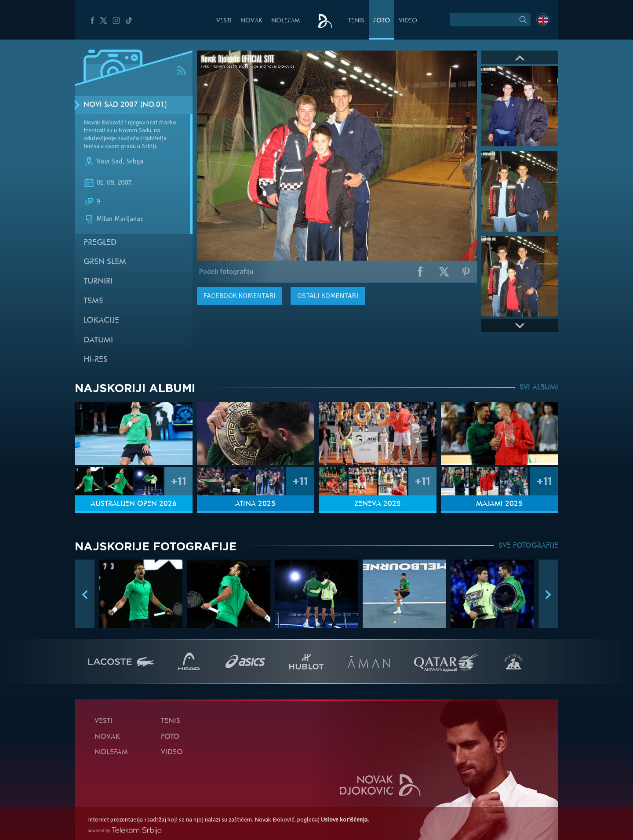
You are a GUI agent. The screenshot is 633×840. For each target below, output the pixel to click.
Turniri (98, 282)
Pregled (100, 243)
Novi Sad (109, 162)
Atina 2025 (255, 504)
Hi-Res (96, 360)
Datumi (98, 340)
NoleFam (286, 21)
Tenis (356, 21)
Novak (251, 21)
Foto (382, 21)
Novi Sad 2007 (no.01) (125, 105)
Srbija (135, 162)
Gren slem (105, 262)
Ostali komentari (328, 296)
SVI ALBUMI (539, 388)
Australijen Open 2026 (134, 504)
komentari (240, 296)
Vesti (224, 21)
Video (408, 21)
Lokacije (101, 321)
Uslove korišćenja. (345, 820)
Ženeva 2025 (378, 504)
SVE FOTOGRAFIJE (528, 546)
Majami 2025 (499, 504)
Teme (93, 301)
